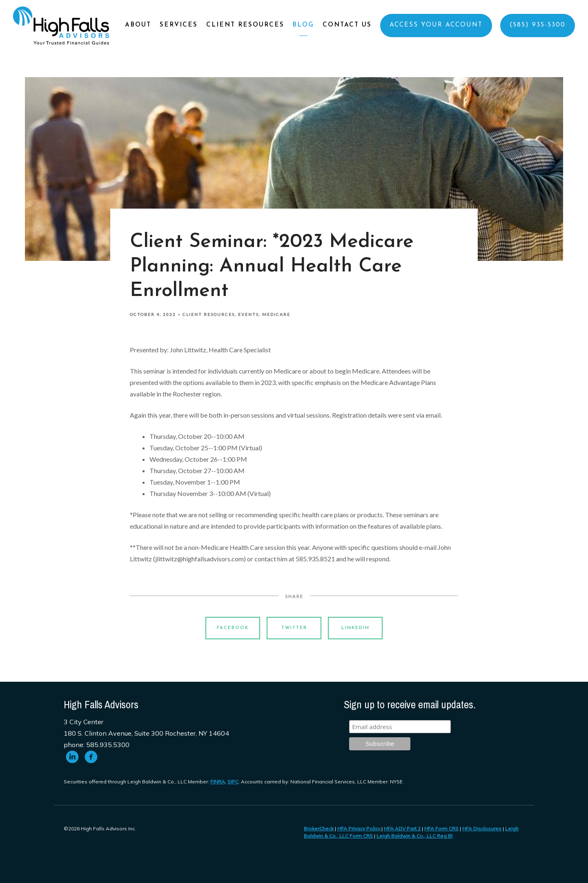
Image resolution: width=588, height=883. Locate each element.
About (138, 25)
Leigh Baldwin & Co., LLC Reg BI (414, 836)
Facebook (233, 628)
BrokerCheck (319, 829)
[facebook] (91, 757)
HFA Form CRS (441, 829)
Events (248, 314)
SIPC (233, 782)
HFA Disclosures (482, 829)
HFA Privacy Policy (359, 829)
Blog (303, 25)
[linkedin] (72, 757)
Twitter (294, 628)
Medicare (276, 314)
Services (179, 25)
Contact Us (347, 25)
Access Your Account (436, 25)
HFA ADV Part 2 (402, 829)
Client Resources (245, 25)
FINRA (218, 782)
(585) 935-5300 (538, 25)
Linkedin (355, 628)
